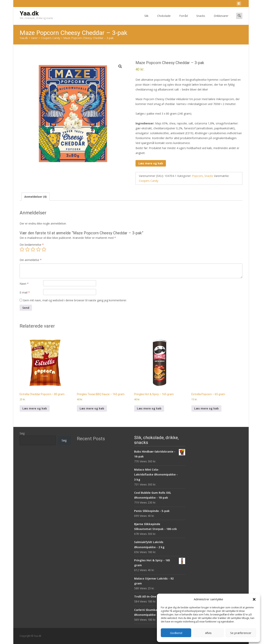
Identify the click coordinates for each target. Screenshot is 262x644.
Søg (22, 433)
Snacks (201, 19)
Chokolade (164, 19)
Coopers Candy (149, 181)
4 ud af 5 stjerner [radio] (38, 249)
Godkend (176, 633)
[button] (254, 599)
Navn (24, 284)
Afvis (208, 633)
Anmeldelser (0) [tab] (35, 197)
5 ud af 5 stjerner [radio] (44, 249)
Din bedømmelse (32, 245)
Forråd (183, 19)
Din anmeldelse (31, 260)
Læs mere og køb (151, 163)
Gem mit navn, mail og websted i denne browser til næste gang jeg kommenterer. (75, 300)
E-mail (25, 292)
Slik (146, 19)
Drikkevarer (221, 19)
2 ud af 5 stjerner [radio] (27, 249)
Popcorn (197, 176)
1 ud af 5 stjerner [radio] (22, 249)
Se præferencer (241, 633)
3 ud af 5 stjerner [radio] (33, 249)
